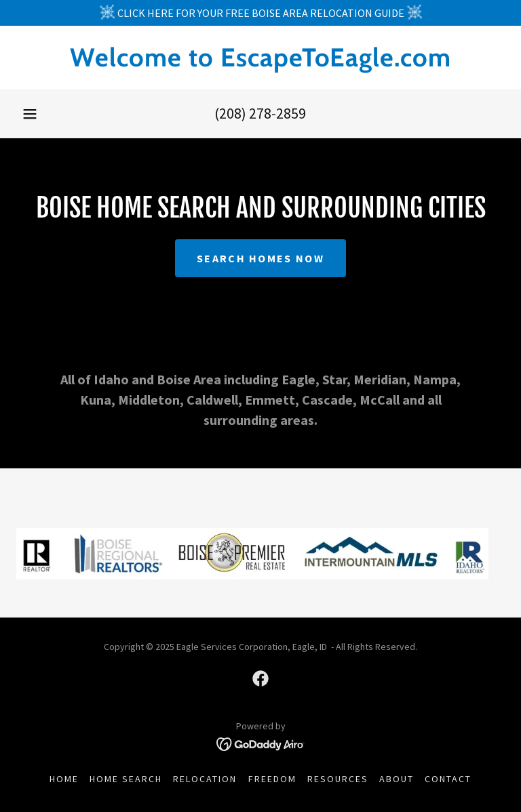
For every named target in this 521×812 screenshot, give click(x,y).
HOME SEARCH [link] (126, 779)
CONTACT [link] (448, 779)
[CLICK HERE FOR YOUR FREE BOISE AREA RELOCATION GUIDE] (260, 13)
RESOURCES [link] (338, 779)
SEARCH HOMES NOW (260, 258)
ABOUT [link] (397, 779)
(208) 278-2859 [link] (260, 113)
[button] (30, 114)
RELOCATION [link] (205, 779)
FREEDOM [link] (272, 779)
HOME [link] (64, 779)
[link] (260, 62)
